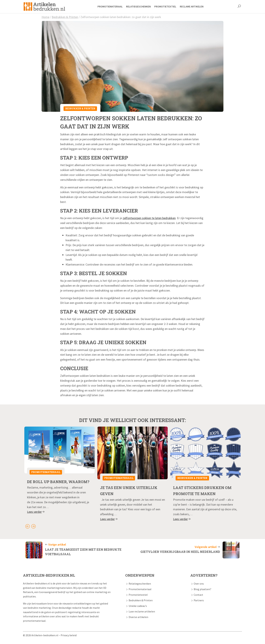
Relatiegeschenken (140, 583)
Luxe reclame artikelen (142, 611)
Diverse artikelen (138, 617)
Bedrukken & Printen (65, 17)
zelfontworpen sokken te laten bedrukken (149, 218)
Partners (199, 600)
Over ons (199, 583)
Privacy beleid (69, 635)
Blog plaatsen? (202, 589)
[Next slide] (33, 526)
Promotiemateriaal (46, 472)
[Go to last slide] (27, 526)
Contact (198, 595)
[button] (239, 7)
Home (45, 17)
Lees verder (36, 518)
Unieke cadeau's (138, 606)
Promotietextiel (138, 595)
